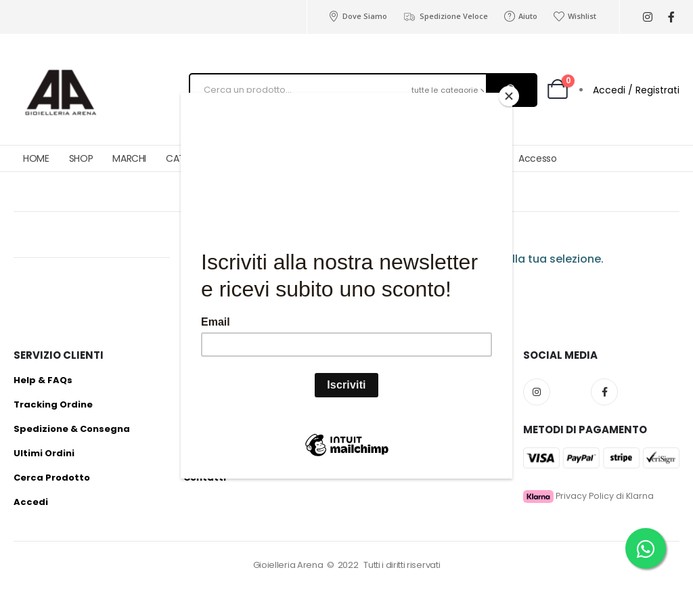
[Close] (509, 96)
